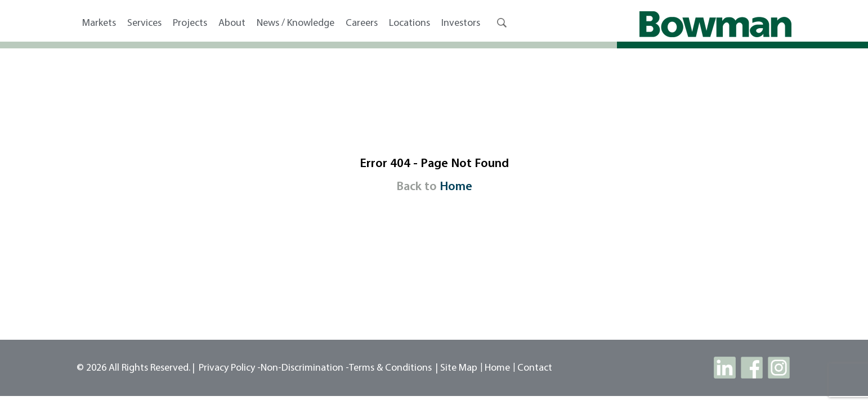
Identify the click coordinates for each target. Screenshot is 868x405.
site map (459, 368)
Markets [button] (99, 23)
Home (456, 187)
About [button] (232, 23)
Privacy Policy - (230, 368)
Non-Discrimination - (305, 368)
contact (535, 368)
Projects (190, 23)
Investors (461, 23)
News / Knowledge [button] (296, 23)
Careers (362, 23)
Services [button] (144, 23)
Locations (410, 23)
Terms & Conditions (390, 368)
